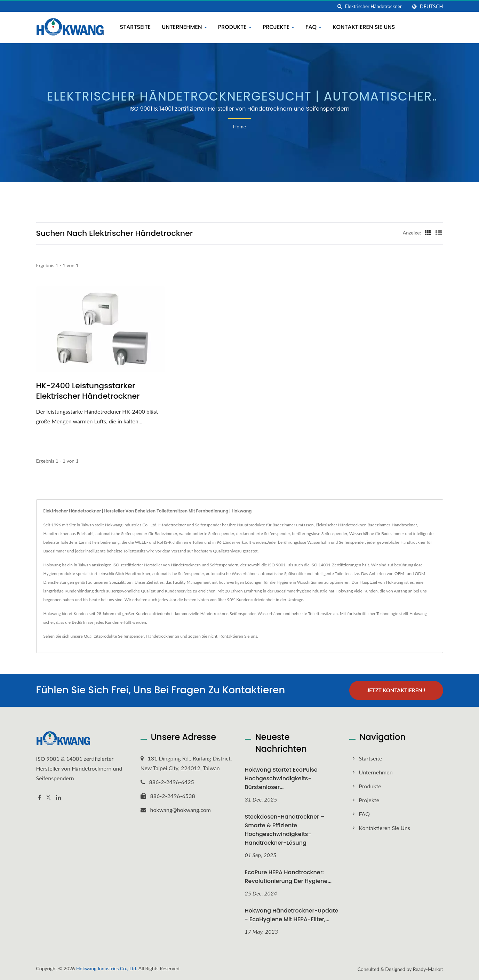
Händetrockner (160, 636)
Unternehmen (184, 27)
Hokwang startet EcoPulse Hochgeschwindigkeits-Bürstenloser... (281, 778)
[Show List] (439, 232)
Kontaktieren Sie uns (364, 27)
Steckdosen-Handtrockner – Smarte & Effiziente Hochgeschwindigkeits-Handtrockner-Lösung (285, 830)
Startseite (135, 27)
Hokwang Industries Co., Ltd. (107, 968)
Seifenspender (131, 636)
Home (239, 126)
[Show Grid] (428, 232)
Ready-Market (428, 969)
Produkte (235, 27)
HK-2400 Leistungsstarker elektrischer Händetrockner (88, 391)
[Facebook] (39, 798)
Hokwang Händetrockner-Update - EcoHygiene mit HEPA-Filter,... (292, 915)
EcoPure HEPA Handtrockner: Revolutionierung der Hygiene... (288, 877)
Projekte (278, 27)
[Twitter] (49, 798)
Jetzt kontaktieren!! (396, 690)
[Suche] (340, 6)
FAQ (313, 27)
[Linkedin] (58, 798)
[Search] (376, 6)
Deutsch (432, 7)
